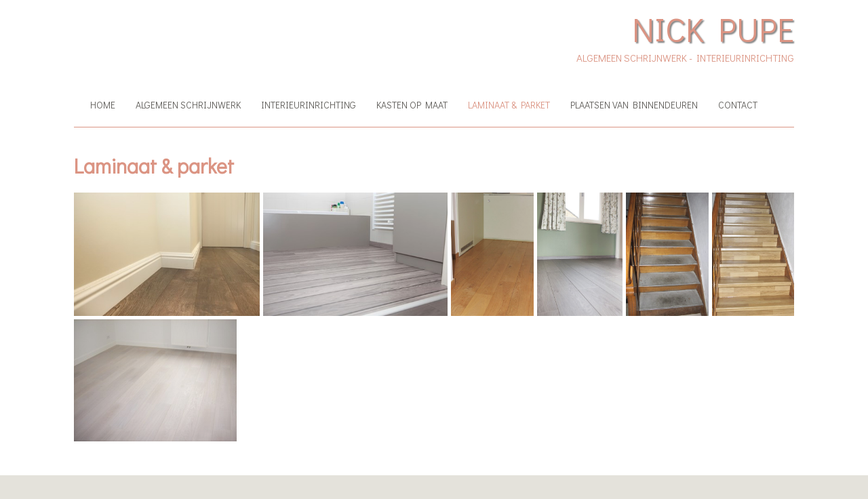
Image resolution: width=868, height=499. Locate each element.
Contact (738, 105)
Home (103, 105)
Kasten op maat (412, 105)
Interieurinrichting (309, 105)
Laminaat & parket (509, 105)
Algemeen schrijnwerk (188, 105)
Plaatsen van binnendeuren (634, 105)
